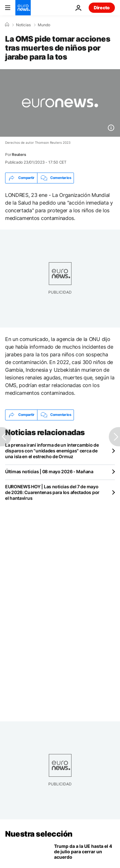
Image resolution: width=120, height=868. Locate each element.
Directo (102, 8)
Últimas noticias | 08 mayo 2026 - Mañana (49, 471)
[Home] (7, 25)
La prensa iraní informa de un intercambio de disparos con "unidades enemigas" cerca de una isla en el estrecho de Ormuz (52, 451)
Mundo (44, 25)
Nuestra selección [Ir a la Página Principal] (39, 834)
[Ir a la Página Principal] (23, 8)
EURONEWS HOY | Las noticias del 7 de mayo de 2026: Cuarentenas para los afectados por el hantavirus (52, 492)
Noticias (23, 25)
